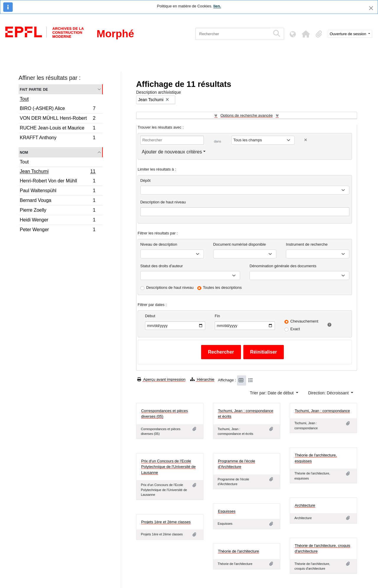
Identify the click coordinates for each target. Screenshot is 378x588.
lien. (217, 6)
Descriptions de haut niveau (170, 287)
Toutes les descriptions (222, 287)
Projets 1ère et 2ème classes (166, 522)
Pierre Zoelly (58, 211)
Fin (217, 316)
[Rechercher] (233, 34)
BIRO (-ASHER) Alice (58, 109)
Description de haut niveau (163, 202)
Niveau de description (159, 244)
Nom (24, 152)
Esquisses (227, 511)
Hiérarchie (202, 379)
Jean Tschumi (58, 172)
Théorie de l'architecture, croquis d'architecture (322, 549)
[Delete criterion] (306, 140)
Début (150, 316)
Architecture (305, 505)
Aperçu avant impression (161, 379)
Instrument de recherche (307, 244)
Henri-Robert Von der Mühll (58, 182)
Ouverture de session (349, 34)
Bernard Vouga (58, 201)
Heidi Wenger (58, 221)
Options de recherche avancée (246, 115)
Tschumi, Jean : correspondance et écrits (246, 414)
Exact (295, 329)
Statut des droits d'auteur (162, 266)
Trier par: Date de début (272, 393)
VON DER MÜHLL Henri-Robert (58, 119)
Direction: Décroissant (329, 393)
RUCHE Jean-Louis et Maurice (58, 129)
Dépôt (145, 180)
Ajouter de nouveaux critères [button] (172, 152)
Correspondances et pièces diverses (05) (164, 414)
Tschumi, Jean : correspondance (322, 411)
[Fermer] (371, 8)
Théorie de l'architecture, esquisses (316, 458)
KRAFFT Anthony (58, 138)
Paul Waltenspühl (58, 191)
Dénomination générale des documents (283, 266)
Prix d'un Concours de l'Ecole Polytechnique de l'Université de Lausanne (168, 467)
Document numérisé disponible (239, 244)
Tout (24, 99)
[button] (306, 34)
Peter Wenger (58, 230)
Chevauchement (304, 321)
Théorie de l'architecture (238, 551)
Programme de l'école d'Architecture (237, 464)
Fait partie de (34, 89)
